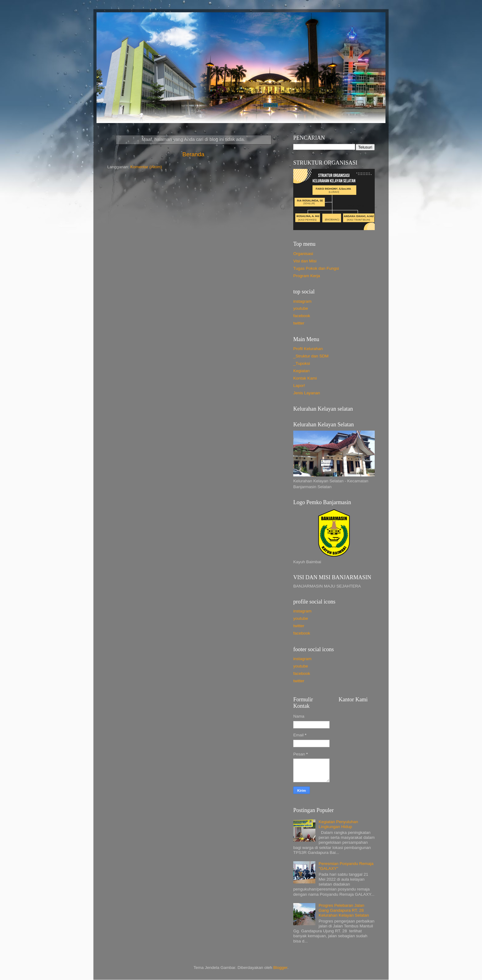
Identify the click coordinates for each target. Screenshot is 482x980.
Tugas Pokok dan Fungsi (316, 268)
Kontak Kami (305, 378)
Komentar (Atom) (146, 167)
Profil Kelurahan (308, 349)
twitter (299, 323)
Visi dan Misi (305, 261)
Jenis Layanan (307, 393)
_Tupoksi (302, 363)
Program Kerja (307, 276)
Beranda (193, 154)
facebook (302, 316)
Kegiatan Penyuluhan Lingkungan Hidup (338, 824)
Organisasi (303, 254)
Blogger (280, 968)
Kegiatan (301, 371)
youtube (301, 308)
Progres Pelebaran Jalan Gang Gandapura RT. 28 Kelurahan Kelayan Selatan (344, 910)
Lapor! (299, 386)
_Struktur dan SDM (311, 356)
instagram (302, 301)
